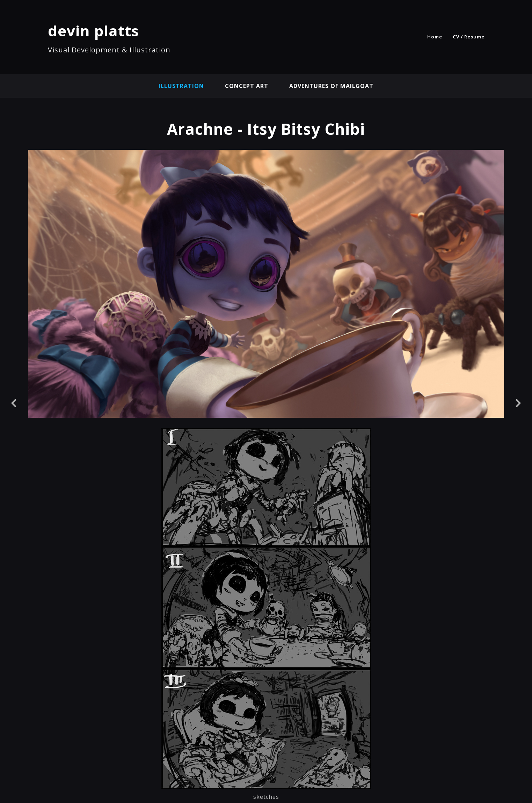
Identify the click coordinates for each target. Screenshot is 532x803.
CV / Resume (469, 37)
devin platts (93, 31)
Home (435, 37)
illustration (181, 86)
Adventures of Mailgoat (331, 86)
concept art (247, 86)
